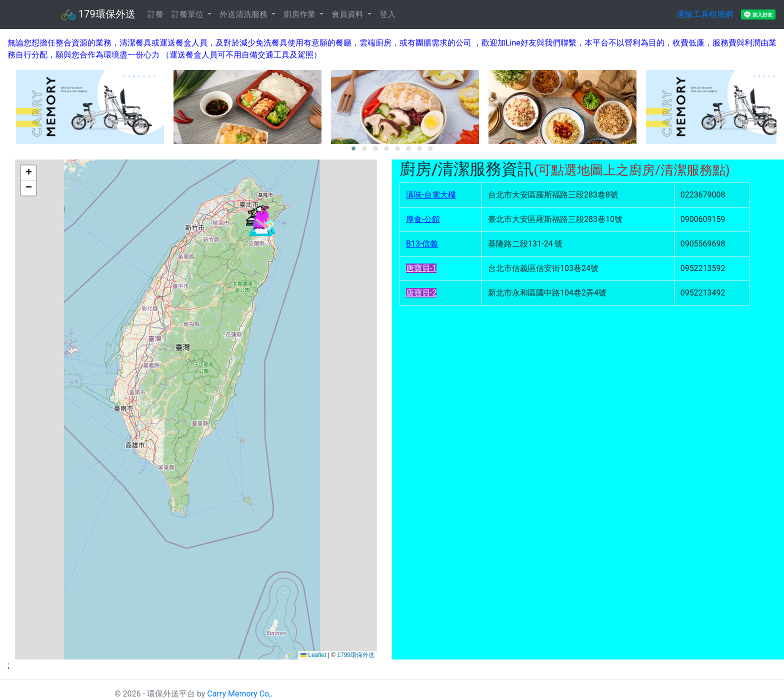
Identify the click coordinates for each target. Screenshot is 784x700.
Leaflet (313, 655)
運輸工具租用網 (705, 14)
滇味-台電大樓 (431, 195)
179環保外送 (98, 15)
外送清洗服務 (244, 14)
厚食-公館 (423, 219)
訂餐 (155, 14)
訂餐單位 (188, 14)
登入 (387, 14)
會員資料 (348, 14)
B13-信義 (422, 244)
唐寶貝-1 (421, 268)
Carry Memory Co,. (240, 694)
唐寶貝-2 (421, 293)
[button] (260, 222)
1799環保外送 (356, 655)
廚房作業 (300, 14)
